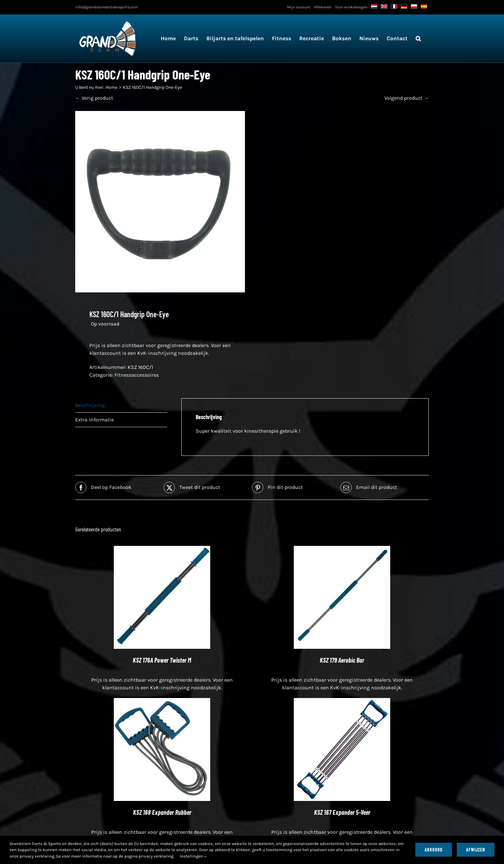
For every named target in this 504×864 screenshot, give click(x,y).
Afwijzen (476, 850)
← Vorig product (94, 98)
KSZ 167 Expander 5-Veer (342, 812)
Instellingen (193, 856)
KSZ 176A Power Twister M (162, 660)
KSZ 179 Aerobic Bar (342, 660)
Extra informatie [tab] (94, 420)
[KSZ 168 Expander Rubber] (162, 702)
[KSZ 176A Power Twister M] (162, 550)
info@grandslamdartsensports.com (107, 7)
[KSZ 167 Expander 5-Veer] (342, 702)
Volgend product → (407, 98)
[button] (418, 38)
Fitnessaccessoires (137, 375)
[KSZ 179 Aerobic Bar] (342, 550)
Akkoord (434, 850)
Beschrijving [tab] (90, 405)
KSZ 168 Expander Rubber (162, 812)
